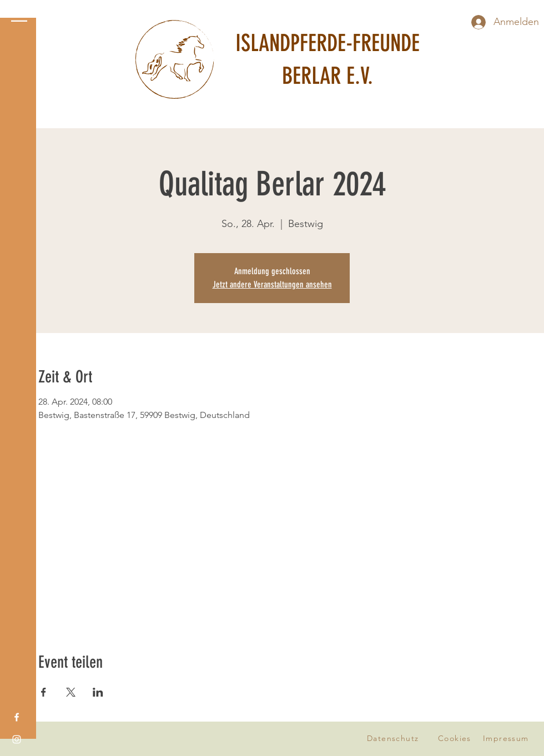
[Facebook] (17, 717)
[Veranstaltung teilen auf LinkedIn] (98, 692)
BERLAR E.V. (328, 76)
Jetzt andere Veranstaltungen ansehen (272, 284)
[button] (19, 16)
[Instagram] (17, 739)
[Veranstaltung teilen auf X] (71, 692)
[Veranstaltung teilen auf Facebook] (44, 692)
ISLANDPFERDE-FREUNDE (328, 43)
